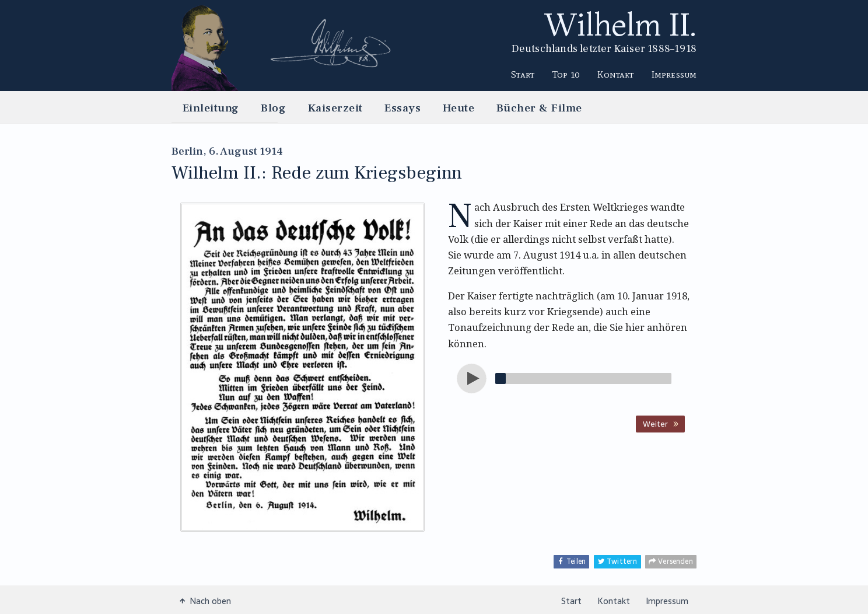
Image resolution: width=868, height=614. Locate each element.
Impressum (674, 74)
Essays (402, 108)
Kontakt (615, 74)
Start (523, 74)
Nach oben (205, 601)
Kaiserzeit (335, 108)
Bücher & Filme (539, 108)
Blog (273, 108)
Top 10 (566, 74)
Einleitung (211, 108)
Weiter (655, 423)
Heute (459, 108)
